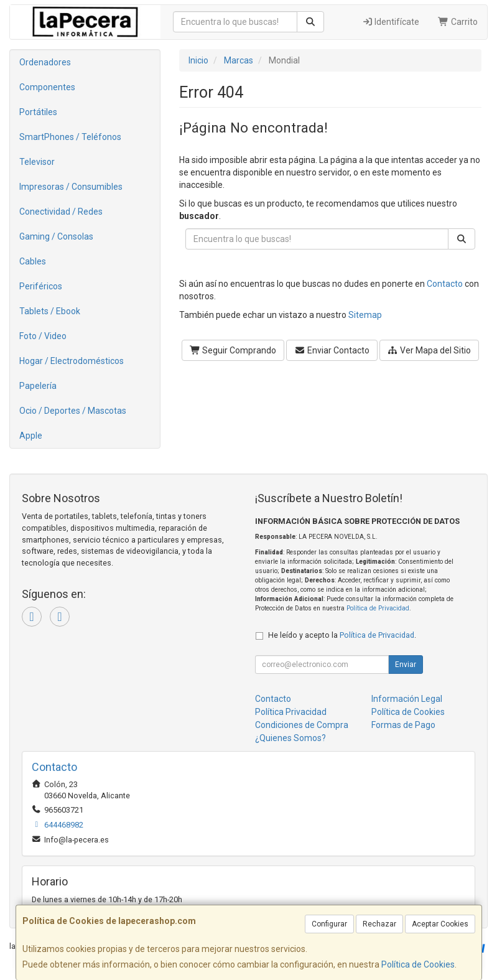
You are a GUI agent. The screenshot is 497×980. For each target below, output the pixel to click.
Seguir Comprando (233, 350)
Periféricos (41, 286)
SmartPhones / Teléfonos (70, 137)
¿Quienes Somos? (290, 738)
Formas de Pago (403, 725)
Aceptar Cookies (440, 924)
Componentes (47, 87)
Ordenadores (45, 62)
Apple (31, 436)
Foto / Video (43, 336)
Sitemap (365, 315)
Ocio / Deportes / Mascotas (73, 411)
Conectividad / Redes (61, 212)
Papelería (38, 386)
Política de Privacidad (378, 608)
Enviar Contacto (332, 350)
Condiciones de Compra (302, 725)
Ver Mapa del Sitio (430, 350)
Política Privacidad (291, 712)
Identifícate (391, 22)
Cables (33, 261)
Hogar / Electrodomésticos (72, 361)
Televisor (37, 162)
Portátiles (38, 112)
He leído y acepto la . (342, 635)
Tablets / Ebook (50, 311)
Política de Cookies (418, 964)
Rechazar (379, 924)
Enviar (406, 665)
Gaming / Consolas (56, 236)
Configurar (329, 924)
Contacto (445, 284)
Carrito (458, 22)
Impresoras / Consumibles (71, 187)
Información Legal (407, 699)
